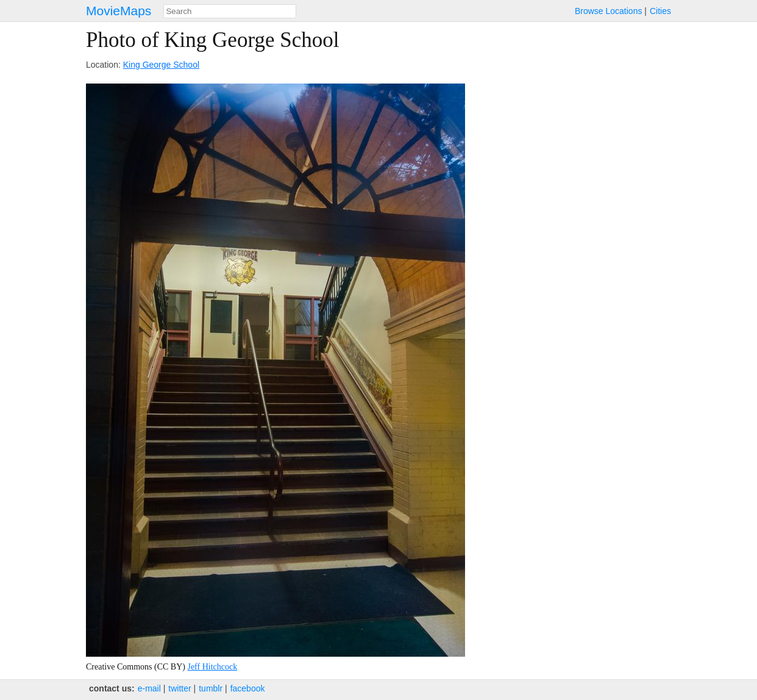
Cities (660, 11)
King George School (161, 65)
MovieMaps (119, 11)
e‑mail (149, 688)
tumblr (211, 688)
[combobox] (230, 11)
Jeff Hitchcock (212, 667)
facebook (248, 688)
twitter (179, 688)
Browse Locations (609, 11)
